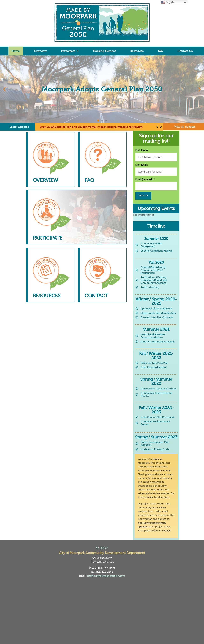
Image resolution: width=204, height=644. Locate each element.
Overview (40, 51)
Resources (137, 51)
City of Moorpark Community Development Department (102, 553)
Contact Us (185, 51)
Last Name (142, 165)
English (167, 3)
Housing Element (104, 51)
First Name (141, 150)
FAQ (161, 51)
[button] (4, 89)
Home (16, 51)
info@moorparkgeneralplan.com (106, 576)
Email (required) (145, 179)
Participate (70, 51)
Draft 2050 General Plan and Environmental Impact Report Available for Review (91, 127)
